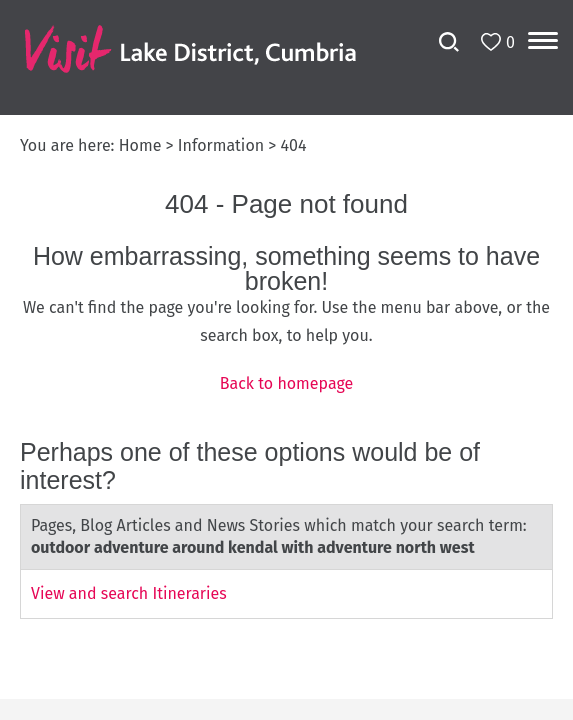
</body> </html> (286, 360)
